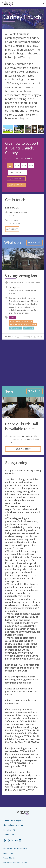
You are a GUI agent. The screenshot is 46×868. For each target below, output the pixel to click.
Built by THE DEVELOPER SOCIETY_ (15, 863)
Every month (15, 185)
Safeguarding (9, 830)
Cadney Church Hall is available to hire (22, 426)
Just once (16, 179)
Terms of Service (9, 858)
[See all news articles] (34, 391)
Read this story (23, 449)
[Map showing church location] (23, 363)
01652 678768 (15, 223)
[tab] (11, 337)
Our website (12, 229)
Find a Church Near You (13, 825)
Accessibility (9, 835)
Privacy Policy (8, 853)
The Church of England (13, 820)
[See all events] (34, 243)
